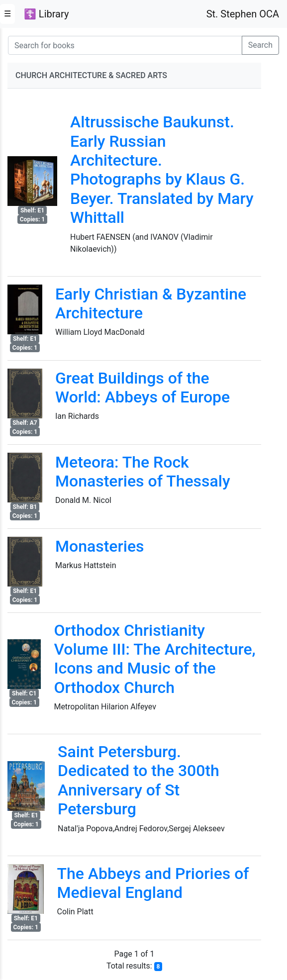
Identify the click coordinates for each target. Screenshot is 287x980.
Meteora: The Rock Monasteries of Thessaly (143, 472)
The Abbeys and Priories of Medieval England (153, 883)
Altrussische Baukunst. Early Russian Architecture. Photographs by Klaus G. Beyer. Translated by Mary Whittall (162, 170)
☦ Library (46, 14)
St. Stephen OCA (243, 14)
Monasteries (100, 546)
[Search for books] (125, 45)
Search (260, 45)
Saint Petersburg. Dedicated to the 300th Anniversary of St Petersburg (139, 780)
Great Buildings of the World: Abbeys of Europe (143, 388)
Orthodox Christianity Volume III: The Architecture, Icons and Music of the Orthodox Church (154, 659)
